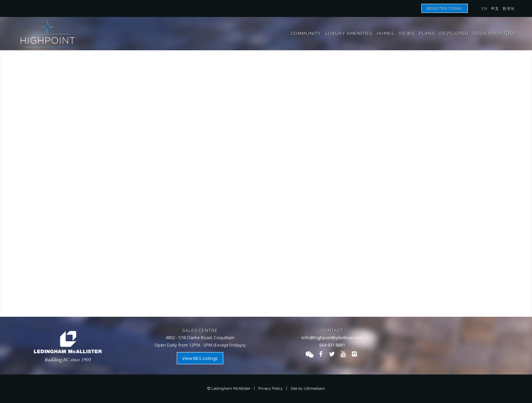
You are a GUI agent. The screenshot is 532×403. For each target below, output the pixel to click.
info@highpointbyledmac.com (332, 337)
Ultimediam (314, 389)
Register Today (445, 9)
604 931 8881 (332, 345)
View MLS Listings (200, 358)
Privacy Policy (270, 389)
